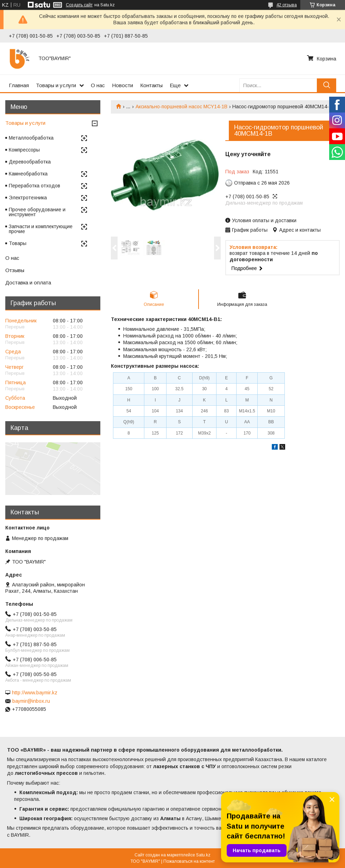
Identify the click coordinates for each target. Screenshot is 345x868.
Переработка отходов (34, 186)
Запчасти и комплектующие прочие (41, 229)
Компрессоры (24, 150)
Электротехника (28, 198)
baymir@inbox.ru (31, 701)
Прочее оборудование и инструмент (37, 212)
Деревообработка (30, 162)
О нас (98, 85)
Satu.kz (203, 855)
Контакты (151, 85)
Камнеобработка (28, 174)
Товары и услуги (56, 85)
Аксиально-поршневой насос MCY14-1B (181, 107)
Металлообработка (31, 138)
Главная (19, 85)
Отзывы (15, 270)
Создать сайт (79, 5)
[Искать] (327, 85)
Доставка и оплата (28, 282)
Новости (123, 85)
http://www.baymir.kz (35, 693)
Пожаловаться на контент (189, 861)
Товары (18, 243)
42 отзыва (287, 5)
